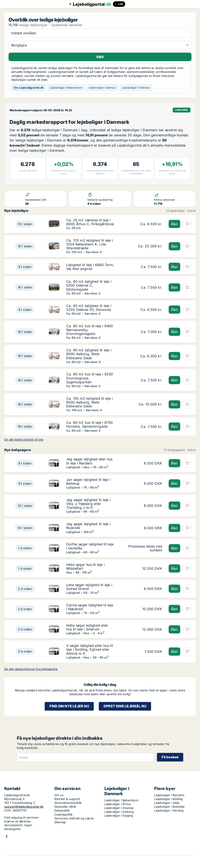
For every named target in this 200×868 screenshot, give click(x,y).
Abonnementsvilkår (68, 803)
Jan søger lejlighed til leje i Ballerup (88, 482)
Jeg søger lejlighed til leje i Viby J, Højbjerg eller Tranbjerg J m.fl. (88, 504)
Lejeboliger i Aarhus (102, 88)
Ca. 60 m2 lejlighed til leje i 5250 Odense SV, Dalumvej (89, 308)
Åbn (174, 224)
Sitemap (60, 822)
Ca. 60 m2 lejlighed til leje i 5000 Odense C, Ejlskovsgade (89, 285)
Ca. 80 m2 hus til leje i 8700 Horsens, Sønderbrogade (90, 424)
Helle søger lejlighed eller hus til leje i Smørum (87, 627)
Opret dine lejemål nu (125, 706)
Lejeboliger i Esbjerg (119, 815)
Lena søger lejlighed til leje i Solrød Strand (89, 587)
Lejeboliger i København (66, 88)
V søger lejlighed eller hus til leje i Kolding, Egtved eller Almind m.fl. (90, 649)
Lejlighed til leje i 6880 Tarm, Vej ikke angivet (90, 267)
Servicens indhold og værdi (74, 818)
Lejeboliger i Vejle (167, 803)
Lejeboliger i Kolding (169, 799)
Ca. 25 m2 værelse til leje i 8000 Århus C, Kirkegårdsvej (90, 222)
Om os (59, 795)
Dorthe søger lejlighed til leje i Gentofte (90, 546)
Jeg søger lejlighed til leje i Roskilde (88, 526)
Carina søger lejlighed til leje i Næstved (90, 607)
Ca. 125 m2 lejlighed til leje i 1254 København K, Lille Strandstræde (90, 244)
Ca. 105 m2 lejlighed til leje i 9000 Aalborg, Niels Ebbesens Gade (90, 402)
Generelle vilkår (65, 807)
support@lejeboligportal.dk (24, 807)
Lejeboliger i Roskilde (169, 807)
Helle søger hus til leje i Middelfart (85, 567)
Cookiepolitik (64, 814)
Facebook (7, 837)
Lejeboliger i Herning (169, 810)
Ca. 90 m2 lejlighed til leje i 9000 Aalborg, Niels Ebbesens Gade (89, 354)
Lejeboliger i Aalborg (119, 812)
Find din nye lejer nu (69, 706)
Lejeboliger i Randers (169, 795)
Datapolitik (62, 810)
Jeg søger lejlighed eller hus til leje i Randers (89, 461)
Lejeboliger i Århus (118, 804)
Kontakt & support (67, 799)
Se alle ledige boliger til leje (24, 439)
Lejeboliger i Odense (136, 88)
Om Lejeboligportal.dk (29, 88)
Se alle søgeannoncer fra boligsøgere (31, 669)
